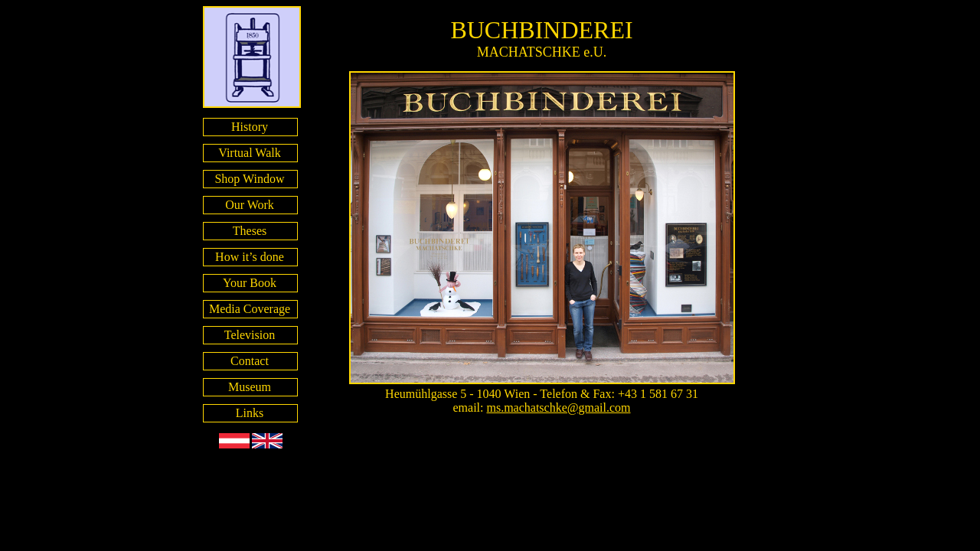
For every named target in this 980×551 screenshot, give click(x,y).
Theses (250, 231)
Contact (250, 361)
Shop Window (249, 179)
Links (250, 413)
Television (250, 335)
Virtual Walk (249, 153)
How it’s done (250, 257)
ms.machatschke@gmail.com (558, 408)
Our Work (250, 205)
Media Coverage (250, 309)
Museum (250, 387)
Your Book (250, 283)
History (250, 127)
